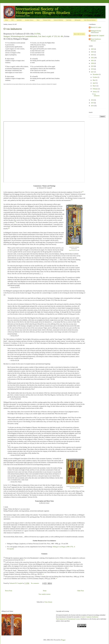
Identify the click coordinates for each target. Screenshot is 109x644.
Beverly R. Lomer (96, 27)
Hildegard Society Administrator (96, 32)
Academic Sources (29, 20)
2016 (93, 100)
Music (38, 20)
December (96, 74)
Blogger (63, 640)
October (95, 77)
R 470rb (37, 34)
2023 (93, 55)
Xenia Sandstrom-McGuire (96, 40)
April (94, 83)
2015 (93, 103)
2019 (93, 66)
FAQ (12, 20)
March (95, 86)
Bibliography (78, 20)
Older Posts (80, 591)
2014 (93, 106)
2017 (93, 72)
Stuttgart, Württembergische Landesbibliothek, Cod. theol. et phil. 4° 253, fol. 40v (33, 36)
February (95, 89)
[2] (72, 200)
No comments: (35, 583)
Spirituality (69, 20)
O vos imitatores (13, 29)
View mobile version (44, 594)
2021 (93, 60)
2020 (93, 63)
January (95, 92)
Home (7, 20)
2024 (93, 52)
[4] (9, 228)
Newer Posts (9, 591)
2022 (93, 58)
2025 (93, 49)
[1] (83, 192)
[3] (15, 222)
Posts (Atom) (48, 602)
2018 (93, 69)
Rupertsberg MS (72, 250)
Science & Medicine (58, 20)
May (94, 80)
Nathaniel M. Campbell (97, 36)
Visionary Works (47, 20)
